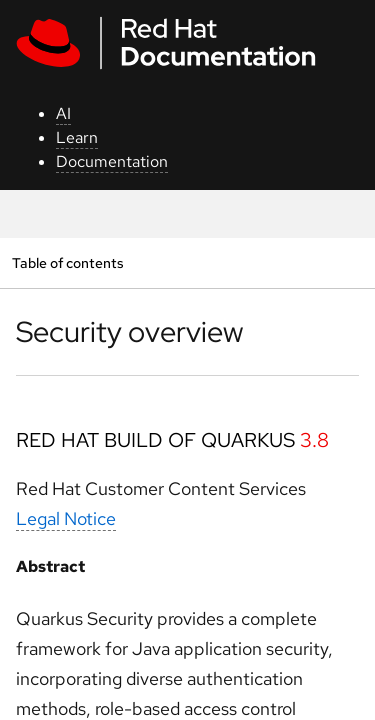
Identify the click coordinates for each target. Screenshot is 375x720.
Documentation (112, 161)
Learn (77, 137)
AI (63, 113)
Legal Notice (66, 518)
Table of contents (67, 262)
